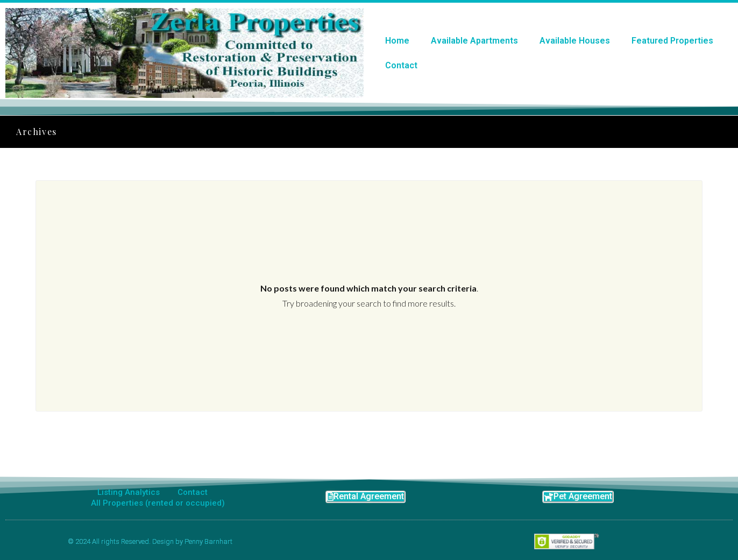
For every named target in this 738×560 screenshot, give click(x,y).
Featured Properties (672, 41)
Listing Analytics (129, 492)
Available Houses (575, 41)
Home (397, 41)
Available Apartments (474, 41)
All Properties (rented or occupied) (158, 503)
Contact (401, 65)
